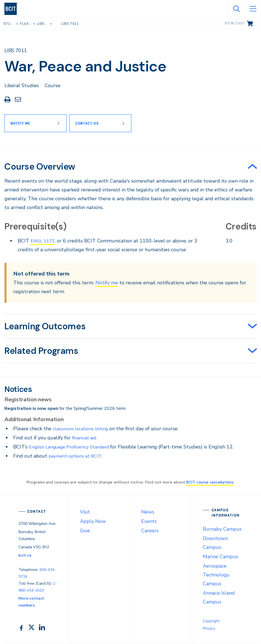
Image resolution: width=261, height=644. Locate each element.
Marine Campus (220, 557)
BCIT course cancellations (210, 482)
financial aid (85, 438)
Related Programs (41, 351)
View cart (235, 23)
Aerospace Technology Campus (216, 575)
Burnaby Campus (222, 529)
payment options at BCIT (77, 456)
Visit (85, 512)
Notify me (107, 283)
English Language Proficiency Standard (73, 447)
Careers (150, 531)
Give (85, 531)
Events (149, 521)
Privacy (209, 628)
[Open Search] (236, 9)
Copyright (211, 621)
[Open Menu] (253, 9)
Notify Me (20, 123)
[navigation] (13, 9)
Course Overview (40, 167)
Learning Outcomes (45, 326)
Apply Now (93, 521)
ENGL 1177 (44, 241)
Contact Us (90, 123)
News (148, 512)
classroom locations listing (82, 429)
